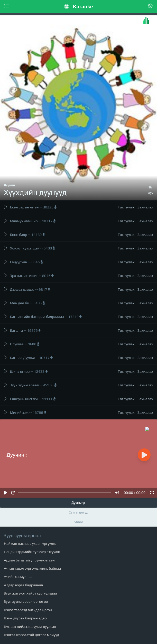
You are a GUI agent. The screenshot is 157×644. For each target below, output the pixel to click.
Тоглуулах (126, 207)
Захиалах (145, 207)
